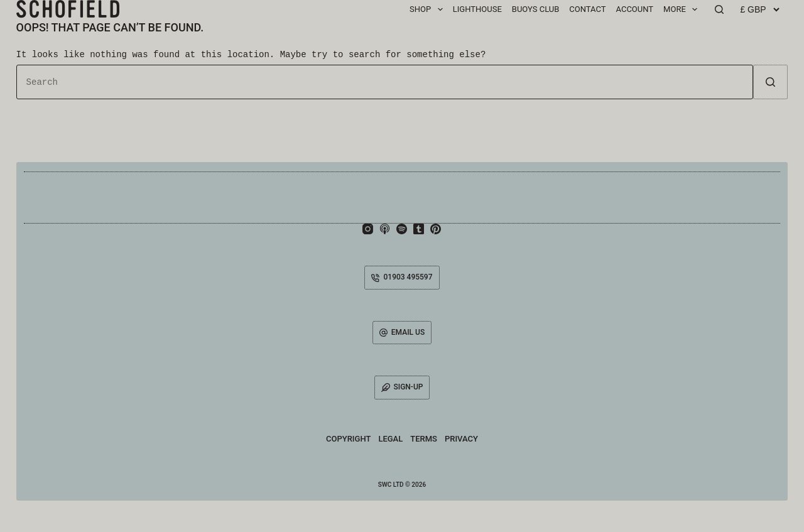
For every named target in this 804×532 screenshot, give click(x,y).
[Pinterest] (436, 229)
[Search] (719, 9)
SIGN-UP (402, 387)
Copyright (348, 439)
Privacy (461, 439)
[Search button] (770, 82)
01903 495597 (402, 277)
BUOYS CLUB (536, 9)
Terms (424, 439)
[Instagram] (368, 229)
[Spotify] (402, 229)
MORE (683, 9)
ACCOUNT (635, 9)
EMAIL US (402, 332)
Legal (390, 439)
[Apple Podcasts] (385, 229)
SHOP (429, 9)
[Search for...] (385, 82)
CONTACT (587, 9)
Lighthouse (477, 9)
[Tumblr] (419, 229)
